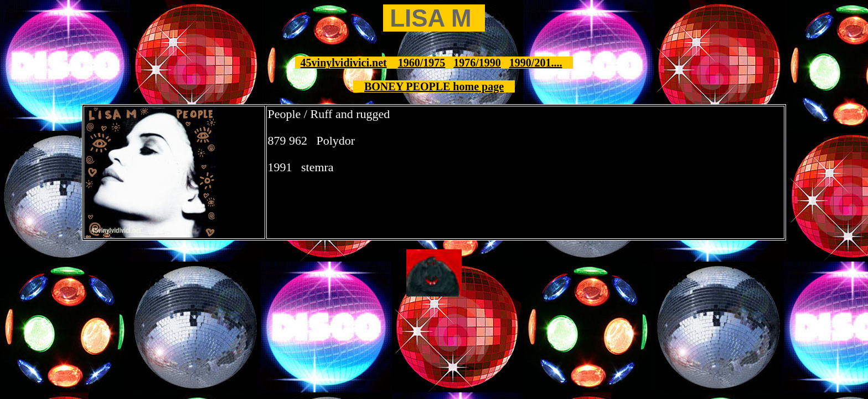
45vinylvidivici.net (344, 63)
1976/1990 (477, 63)
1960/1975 (422, 63)
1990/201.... (536, 63)
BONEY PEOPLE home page (434, 86)
